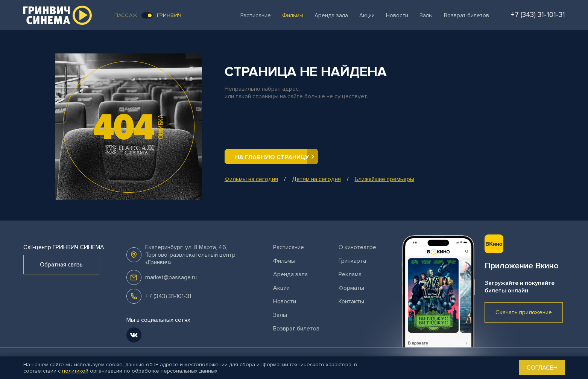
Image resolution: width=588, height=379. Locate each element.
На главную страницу (272, 157)
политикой (75, 371)
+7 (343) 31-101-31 (168, 296)
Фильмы (293, 15)
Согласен (542, 368)
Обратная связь (61, 265)
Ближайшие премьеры (384, 179)
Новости (397, 15)
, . (190, 255)
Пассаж (126, 15)
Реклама (350, 274)
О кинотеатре (357, 247)
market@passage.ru (171, 277)
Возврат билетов (466, 15)
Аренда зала (331, 15)
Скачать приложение (524, 312)
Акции (367, 15)
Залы (426, 15)
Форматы (351, 288)
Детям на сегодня (316, 179)
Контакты (351, 301)
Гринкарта (352, 261)
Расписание (256, 15)
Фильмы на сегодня (251, 179)
